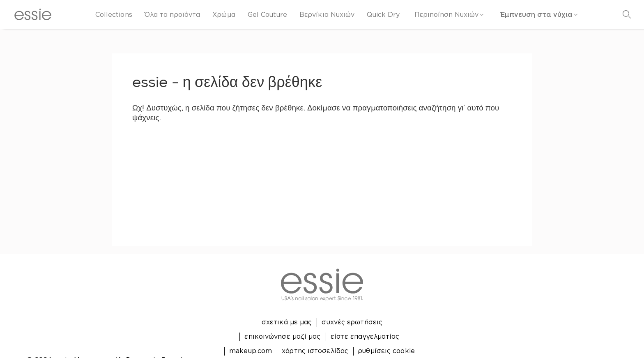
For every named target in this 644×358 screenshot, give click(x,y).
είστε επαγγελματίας (365, 336)
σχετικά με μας (287, 322)
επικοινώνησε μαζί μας (282, 336)
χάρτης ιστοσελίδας (315, 351)
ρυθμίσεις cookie (386, 351)
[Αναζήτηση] (627, 15)
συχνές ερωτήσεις (352, 322)
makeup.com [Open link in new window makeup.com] (251, 351)
